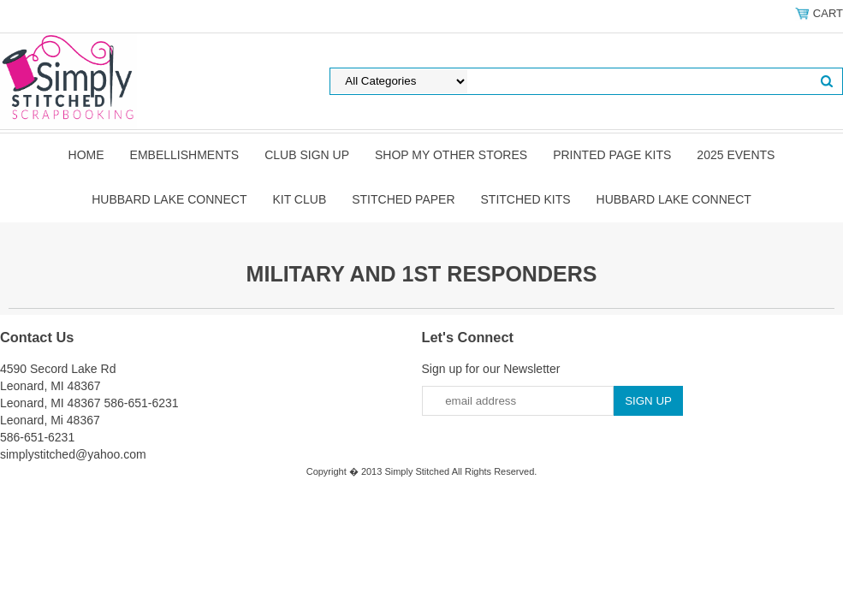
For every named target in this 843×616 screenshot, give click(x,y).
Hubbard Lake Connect (169, 199)
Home (86, 155)
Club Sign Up (307, 155)
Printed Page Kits (612, 155)
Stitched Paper (403, 199)
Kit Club (299, 199)
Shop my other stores (451, 155)
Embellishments (185, 155)
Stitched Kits (526, 199)
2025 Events (736, 155)
